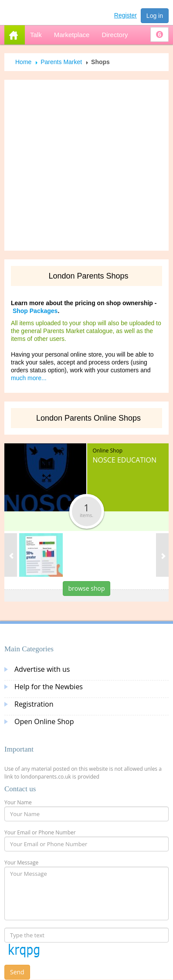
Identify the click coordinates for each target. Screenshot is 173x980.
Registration (34, 704)
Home (23, 62)
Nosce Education (125, 460)
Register (126, 15)
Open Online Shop (44, 721)
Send (17, 972)
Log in (155, 16)
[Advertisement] (83, 165)
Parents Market (61, 62)
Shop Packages (35, 311)
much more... (29, 378)
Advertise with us (42, 669)
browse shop (87, 588)
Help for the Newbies (49, 687)
